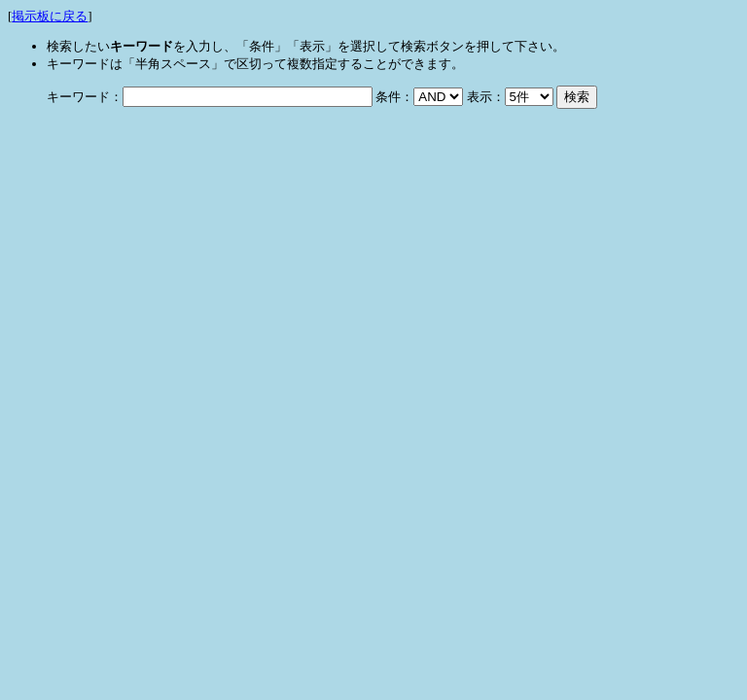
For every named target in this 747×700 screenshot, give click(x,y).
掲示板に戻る (50, 16)
